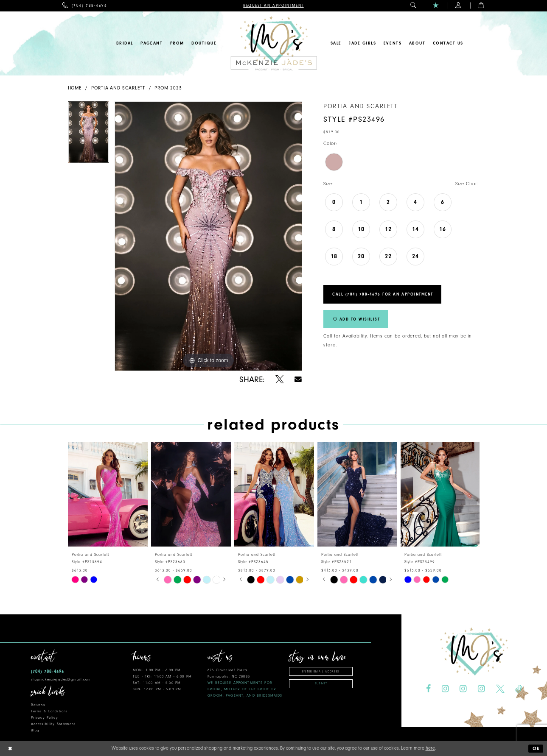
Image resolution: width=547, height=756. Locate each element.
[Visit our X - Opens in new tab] (500, 689)
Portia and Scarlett (118, 88)
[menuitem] (85, 6)
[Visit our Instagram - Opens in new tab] (445, 689)
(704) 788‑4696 (48, 671)
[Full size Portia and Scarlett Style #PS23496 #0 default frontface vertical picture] (208, 236)
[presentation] (108, 494)
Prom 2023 (168, 88)
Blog (35, 730)
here (430, 748)
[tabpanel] (88, 135)
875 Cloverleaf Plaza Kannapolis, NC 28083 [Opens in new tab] (245, 683)
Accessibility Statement (53, 724)
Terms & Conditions (49, 711)
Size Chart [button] (467, 184)
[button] (414, 6)
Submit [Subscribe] (321, 683)
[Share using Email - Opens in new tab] (299, 379)
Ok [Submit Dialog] (536, 749)
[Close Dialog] (10, 749)
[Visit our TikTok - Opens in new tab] (519, 689)
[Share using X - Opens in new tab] (280, 379)
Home (75, 88)
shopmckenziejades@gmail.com (61, 679)
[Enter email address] (321, 671)
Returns (38, 705)
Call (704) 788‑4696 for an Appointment (383, 294)
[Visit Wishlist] (436, 6)
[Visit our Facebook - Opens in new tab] (428, 689)
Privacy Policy (45, 718)
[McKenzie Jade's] (273, 43)
